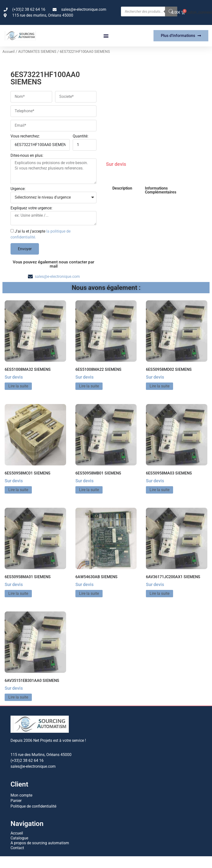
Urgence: (18, 189)
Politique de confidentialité (33, 805)
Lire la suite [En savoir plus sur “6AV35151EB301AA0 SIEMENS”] (18, 697)
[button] (106, 36)
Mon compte (21, 795)
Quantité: (81, 136)
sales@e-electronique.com (57, 276)
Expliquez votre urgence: (31, 208)
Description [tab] (122, 188)
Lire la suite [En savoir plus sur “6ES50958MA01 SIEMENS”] (18, 593)
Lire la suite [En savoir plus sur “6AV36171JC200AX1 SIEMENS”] (159, 593)
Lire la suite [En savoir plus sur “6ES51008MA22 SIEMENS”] (89, 386)
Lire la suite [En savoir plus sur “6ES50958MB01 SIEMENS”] (89, 490)
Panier (16, 800)
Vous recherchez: (25, 136)
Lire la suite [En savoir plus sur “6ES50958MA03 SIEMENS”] (159, 490)
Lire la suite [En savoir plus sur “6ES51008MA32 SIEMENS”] (18, 386)
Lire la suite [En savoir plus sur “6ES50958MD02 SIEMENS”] (159, 386)
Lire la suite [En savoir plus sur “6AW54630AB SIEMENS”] (89, 593)
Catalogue (19, 837)
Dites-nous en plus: (27, 156)
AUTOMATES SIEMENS (37, 52)
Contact (17, 846)
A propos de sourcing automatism (40, 841)
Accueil (9, 52)
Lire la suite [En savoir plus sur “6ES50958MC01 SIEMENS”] (18, 490)
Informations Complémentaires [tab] (161, 190)
